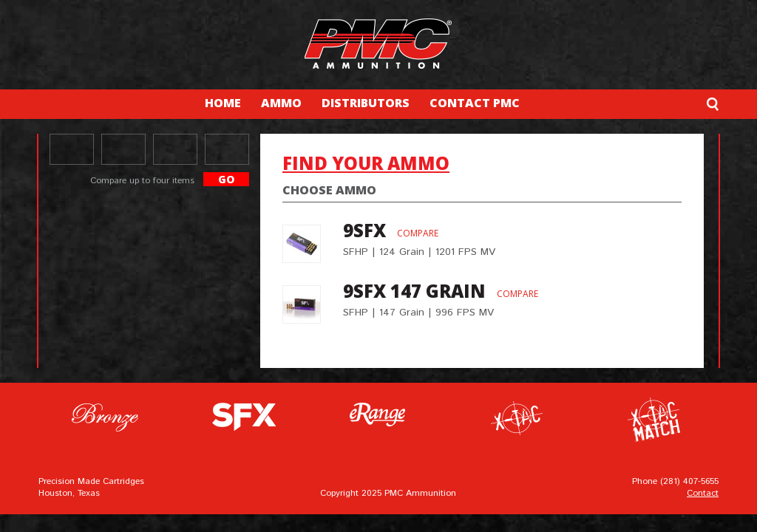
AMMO (281, 103)
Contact (703, 493)
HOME (223, 103)
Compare (418, 233)
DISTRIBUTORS (366, 103)
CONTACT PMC (475, 103)
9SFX (364, 230)
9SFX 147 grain (414, 291)
